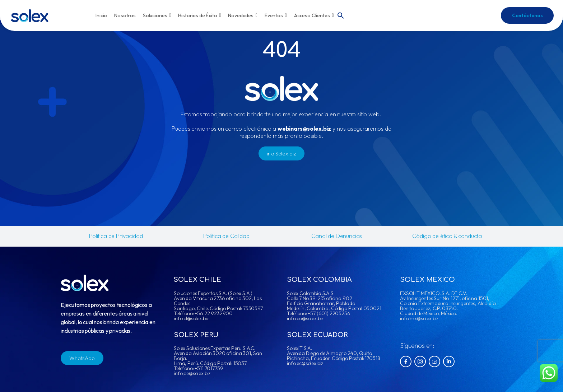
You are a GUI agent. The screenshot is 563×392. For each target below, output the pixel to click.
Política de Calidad (226, 236)
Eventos (276, 15)
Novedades (243, 15)
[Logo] (30, 16)
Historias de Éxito (199, 15)
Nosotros (125, 15)
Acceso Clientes (314, 15)
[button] (341, 15)
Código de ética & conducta (447, 236)
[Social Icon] (406, 361)
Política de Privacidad (116, 236)
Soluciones (157, 15)
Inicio (101, 15)
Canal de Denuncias (337, 236)
